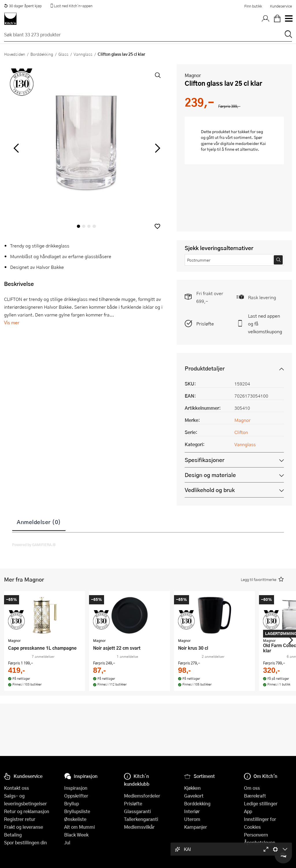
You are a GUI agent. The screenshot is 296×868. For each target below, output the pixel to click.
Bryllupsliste (77, 811)
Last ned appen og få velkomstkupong (265, 324)
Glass (63, 54)
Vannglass (83, 54)
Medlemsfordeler (142, 796)
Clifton (241, 432)
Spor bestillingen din (25, 842)
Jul (67, 842)
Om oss (252, 788)
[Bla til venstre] (16, 148)
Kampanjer (196, 827)
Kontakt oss (16, 788)
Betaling (13, 835)
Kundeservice (281, 6)
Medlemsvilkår (139, 827)
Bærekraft (255, 796)
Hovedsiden (15, 54)
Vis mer (12, 322)
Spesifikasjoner (205, 460)
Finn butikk (253, 6)
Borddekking (42, 54)
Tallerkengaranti (141, 819)
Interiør (192, 811)
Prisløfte (205, 324)
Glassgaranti (137, 811)
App (248, 811)
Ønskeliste (75, 819)
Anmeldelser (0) (39, 522)
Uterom (192, 819)
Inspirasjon (76, 788)
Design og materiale (210, 475)
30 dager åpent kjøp (23, 6)
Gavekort (194, 796)
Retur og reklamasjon (27, 811)
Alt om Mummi (79, 827)
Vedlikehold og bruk (210, 490)
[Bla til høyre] (157, 148)
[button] (157, 226)
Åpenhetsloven (260, 842)
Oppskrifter (76, 796)
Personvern (256, 835)
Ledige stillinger (261, 803)
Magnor (193, 75)
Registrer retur (20, 819)
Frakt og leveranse (24, 827)
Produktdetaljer (205, 368)
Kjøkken (192, 788)
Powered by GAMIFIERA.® (34, 545)
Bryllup (72, 803)
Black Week (76, 835)
